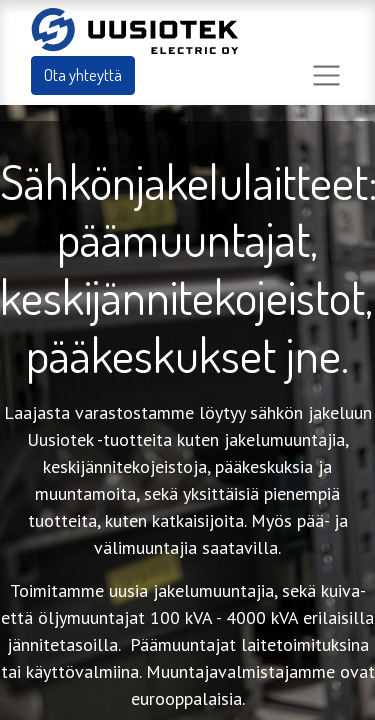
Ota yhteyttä (83, 74)
